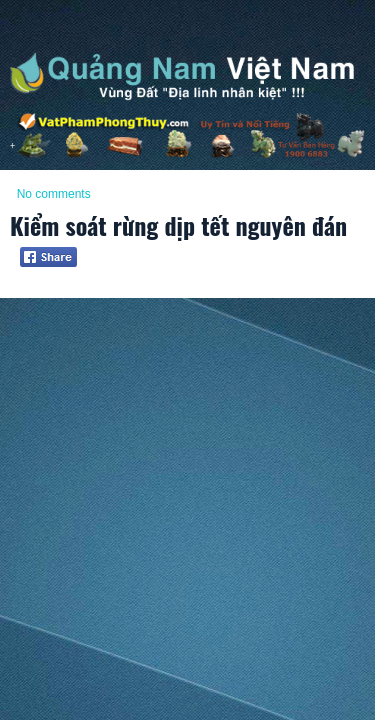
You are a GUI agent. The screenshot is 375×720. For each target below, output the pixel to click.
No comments (54, 194)
